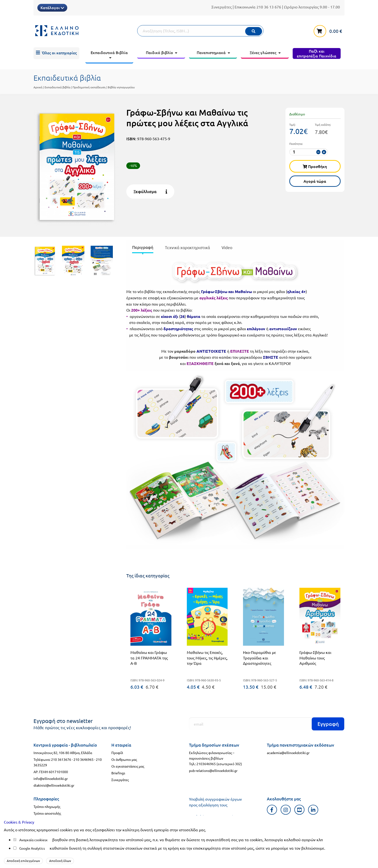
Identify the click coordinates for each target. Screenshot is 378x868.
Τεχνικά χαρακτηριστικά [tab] (187, 247)
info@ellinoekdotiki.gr (51, 778)
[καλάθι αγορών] (329, 30)
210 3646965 (84, 759)
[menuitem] (56, 53)
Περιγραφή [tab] (143, 247)
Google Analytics (32, 848)
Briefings (118, 773)
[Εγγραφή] (267, 724)
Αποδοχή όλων (60, 861)
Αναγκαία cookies (33, 840)
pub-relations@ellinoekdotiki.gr (213, 770)
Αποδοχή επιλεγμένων (23, 861)
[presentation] (143, 248)
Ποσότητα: (296, 144)
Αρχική (38, 87)
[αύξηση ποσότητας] (324, 152)
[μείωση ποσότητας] (318, 152)
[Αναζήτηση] (200, 31)
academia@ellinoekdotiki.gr (288, 753)
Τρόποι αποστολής (47, 813)
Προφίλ (117, 753)
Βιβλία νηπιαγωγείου (121, 87)
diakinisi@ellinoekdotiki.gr (54, 785)
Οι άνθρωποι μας (124, 759)
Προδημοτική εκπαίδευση (89, 87)
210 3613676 (61, 759)
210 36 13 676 (269, 7)
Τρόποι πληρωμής (47, 806)
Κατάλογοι (52, 7)
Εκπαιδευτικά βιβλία (57, 87)
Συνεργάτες (222, 7)
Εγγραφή (328, 724)
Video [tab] (227, 247)
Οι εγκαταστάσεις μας (128, 766)
